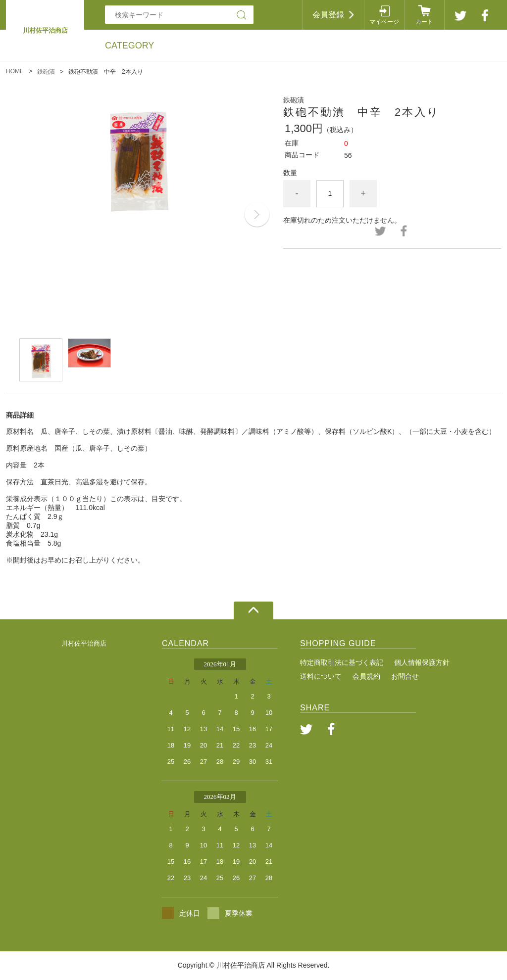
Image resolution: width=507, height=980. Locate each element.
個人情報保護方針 (422, 662)
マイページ (384, 22)
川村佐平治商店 (84, 643)
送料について (321, 676)
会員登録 (328, 15)
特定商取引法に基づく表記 (342, 662)
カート (424, 22)
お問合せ (405, 676)
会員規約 (366, 676)
